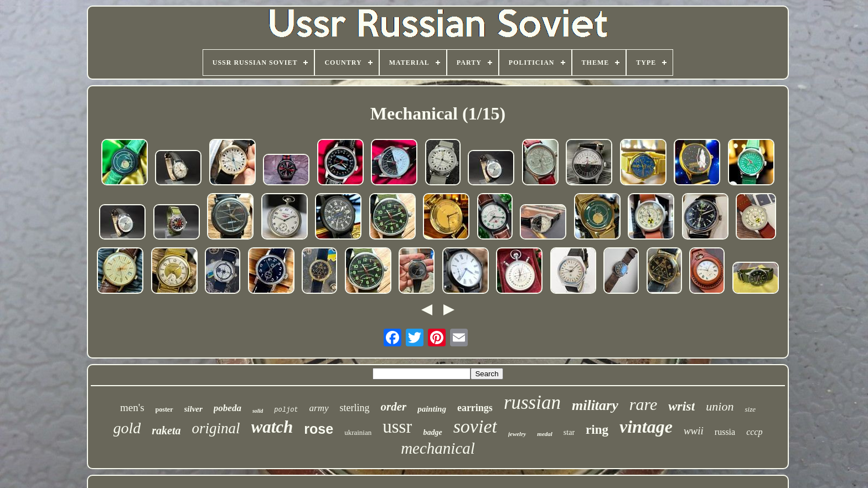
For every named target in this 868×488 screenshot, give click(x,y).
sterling (355, 408)
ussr (397, 427)
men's (132, 407)
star (569, 432)
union (720, 406)
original (216, 428)
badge (432, 432)
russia (725, 432)
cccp (754, 432)
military (595, 405)
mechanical (438, 448)
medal (545, 434)
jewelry (517, 434)
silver (193, 409)
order (394, 407)
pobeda (228, 408)
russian (532, 403)
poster (164, 409)
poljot (286, 410)
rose (319, 429)
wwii (694, 431)
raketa (166, 430)
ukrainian (358, 432)
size (750, 409)
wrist (681, 406)
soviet (475, 426)
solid (258, 411)
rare (644, 404)
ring (597, 430)
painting (432, 409)
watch (272, 427)
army (319, 408)
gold (127, 428)
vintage (646, 427)
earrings (475, 408)
